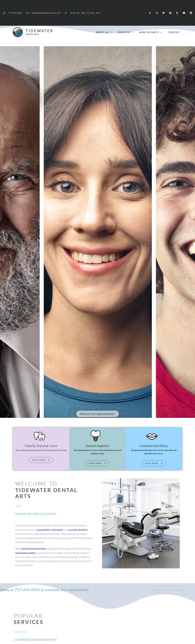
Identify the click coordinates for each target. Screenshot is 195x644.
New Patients (151, 32)
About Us (104, 32)
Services (126, 32)
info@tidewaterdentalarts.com (46, 13)
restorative (57, 530)
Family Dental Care (41, 446)
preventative (44, 530)
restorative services (25, 553)
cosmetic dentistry (78, 530)
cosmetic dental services (34, 549)
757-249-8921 (15, 13)
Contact (174, 32)
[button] (3, 232)
